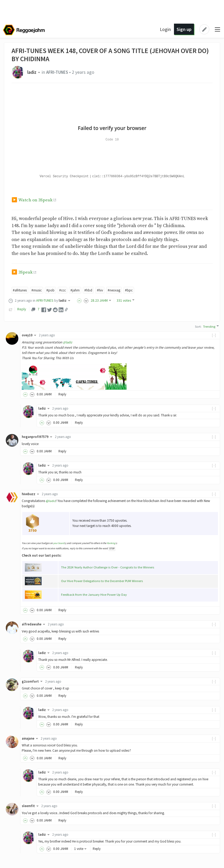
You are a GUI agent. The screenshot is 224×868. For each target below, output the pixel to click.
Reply (22, 309)
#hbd (91, 290)
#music (39, 290)
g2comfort (33, 681)
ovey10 (30, 335)
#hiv (103, 290)
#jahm (78, 290)
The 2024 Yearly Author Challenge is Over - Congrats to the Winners (108, 567)
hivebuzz (31, 494)
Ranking (112, 543)
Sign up (183, 29)
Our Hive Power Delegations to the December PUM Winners (102, 581)
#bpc (133, 290)
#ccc (65, 290)
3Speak (26, 272)
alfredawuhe (34, 624)
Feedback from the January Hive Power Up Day (94, 595)
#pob (53, 290)
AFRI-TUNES (59, 72)
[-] (214, 335)
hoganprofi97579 (38, 437)
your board (59, 543)
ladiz (35, 72)
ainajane (31, 738)
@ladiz (68, 342)
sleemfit (31, 806)
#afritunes (21, 290)
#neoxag (118, 290)
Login (165, 29)
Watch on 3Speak (36, 200)
